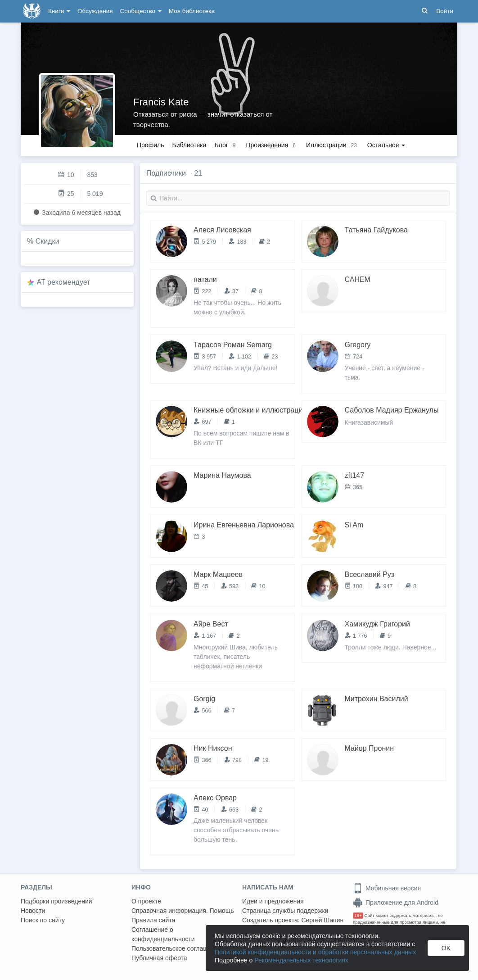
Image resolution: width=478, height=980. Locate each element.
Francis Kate (161, 102)
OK (446, 948)
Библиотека (189, 145)
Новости (33, 911)
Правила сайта (153, 920)
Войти (445, 11)
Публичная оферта (159, 958)
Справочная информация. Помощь (183, 911)
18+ (358, 915)
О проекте (146, 901)
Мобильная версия (387, 888)
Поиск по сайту (43, 920)
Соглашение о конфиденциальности (163, 934)
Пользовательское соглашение (177, 948)
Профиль (150, 145)
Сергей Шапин (322, 920)
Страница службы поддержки (285, 911)
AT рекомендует (64, 282)
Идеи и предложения (273, 901)
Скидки (47, 241)
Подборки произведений (56, 901)
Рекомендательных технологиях (301, 960)
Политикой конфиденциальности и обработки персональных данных (315, 952)
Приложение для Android (396, 903)
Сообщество (141, 11)
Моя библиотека (192, 11)
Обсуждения (95, 11)
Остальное (386, 145)
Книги (59, 11)
